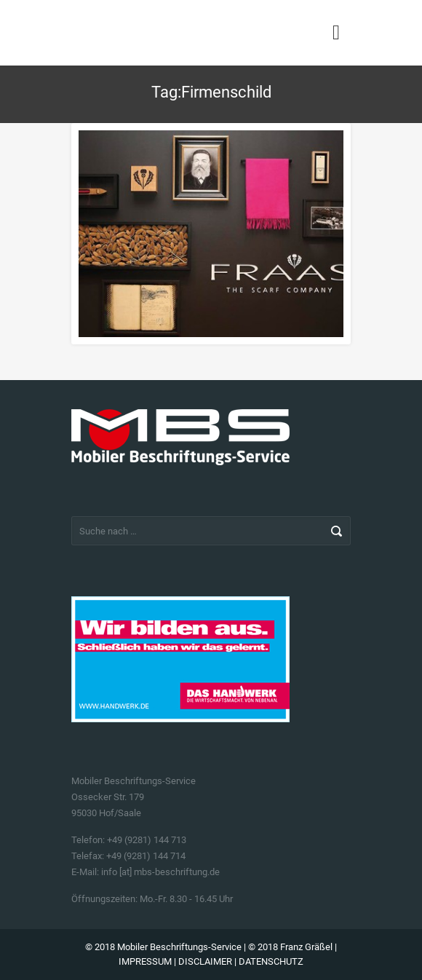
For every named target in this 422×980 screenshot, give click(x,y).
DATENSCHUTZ (271, 961)
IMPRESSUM (145, 961)
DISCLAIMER (205, 961)
